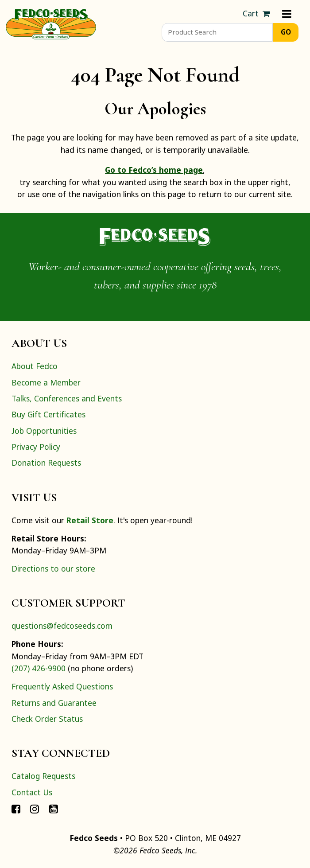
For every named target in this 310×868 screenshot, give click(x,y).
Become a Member (46, 382)
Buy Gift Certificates (48, 414)
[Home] (51, 23)
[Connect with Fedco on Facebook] (16, 808)
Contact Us (32, 792)
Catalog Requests (43, 776)
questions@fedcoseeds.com (62, 626)
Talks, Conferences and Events (67, 398)
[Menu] (287, 14)
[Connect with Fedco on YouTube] (54, 808)
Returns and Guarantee (54, 703)
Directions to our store (53, 568)
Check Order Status (47, 719)
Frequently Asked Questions (62, 686)
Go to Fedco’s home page (154, 170)
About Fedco (35, 366)
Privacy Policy (36, 447)
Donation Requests (46, 463)
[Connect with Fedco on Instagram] (35, 808)
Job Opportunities (44, 431)
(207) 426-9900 (39, 668)
